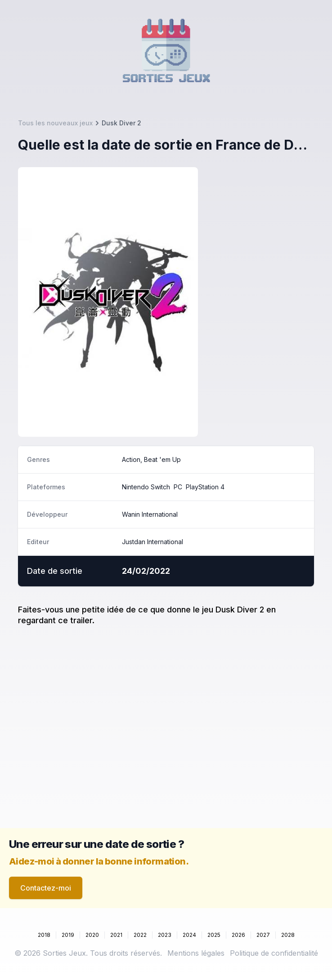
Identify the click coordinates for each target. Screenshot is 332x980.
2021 (116, 935)
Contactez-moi (46, 888)
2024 (189, 935)
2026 (238, 935)
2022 (140, 935)
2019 (68, 935)
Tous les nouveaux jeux (55, 123)
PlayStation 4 (205, 487)
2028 (288, 935)
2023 (165, 935)
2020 (92, 935)
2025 (214, 935)
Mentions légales (196, 953)
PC (178, 487)
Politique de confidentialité (274, 953)
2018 (44, 935)
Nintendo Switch (146, 487)
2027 (263, 935)
